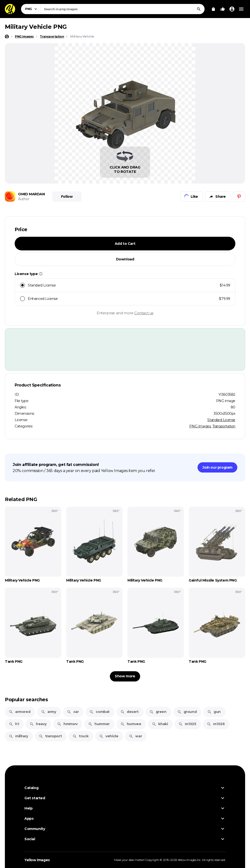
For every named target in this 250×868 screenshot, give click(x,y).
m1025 (187, 724)
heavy (38, 724)
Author (24, 199)
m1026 (216, 724)
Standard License (221, 420)
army (48, 712)
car (73, 712)
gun (214, 712)
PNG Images (200, 426)
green (158, 712)
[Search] (199, 9)
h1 (14, 724)
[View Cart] (213, 9)
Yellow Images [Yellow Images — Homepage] (37, 860)
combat (99, 712)
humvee (131, 724)
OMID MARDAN (31, 194)
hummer (99, 724)
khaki (160, 724)
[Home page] (7, 37)
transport (50, 736)
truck (80, 736)
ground (187, 712)
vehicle (109, 736)
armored (20, 712)
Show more (125, 676)
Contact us (144, 313)
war (135, 736)
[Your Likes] (223, 9)
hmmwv (67, 724)
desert (130, 712)
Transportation (224, 426)
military (18, 736)
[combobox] (123, 9)
